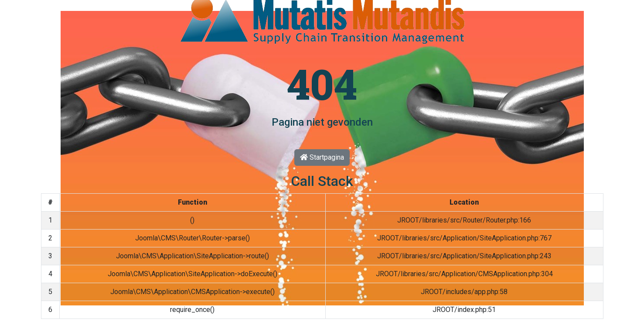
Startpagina (322, 157)
